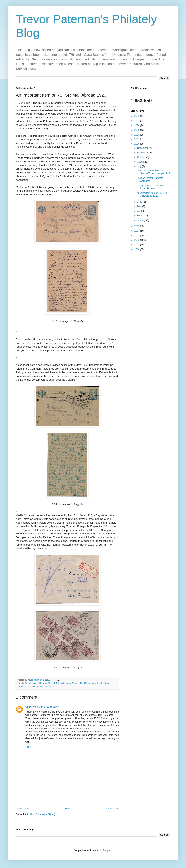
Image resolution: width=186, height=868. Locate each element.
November (143, 153)
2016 (137, 144)
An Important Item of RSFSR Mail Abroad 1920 (152, 194)
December (143, 148)
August (141, 162)
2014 (137, 231)
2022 (137, 116)
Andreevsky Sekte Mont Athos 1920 (42, 683)
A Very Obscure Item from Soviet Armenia (150, 187)
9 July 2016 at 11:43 (48, 707)
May (140, 206)
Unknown (31, 707)
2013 (137, 236)
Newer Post (23, 809)
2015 (137, 226)
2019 (137, 130)
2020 (137, 125)
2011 (137, 245)
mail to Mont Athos (69, 683)
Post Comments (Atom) (43, 814)
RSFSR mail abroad (88, 683)
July (140, 166)
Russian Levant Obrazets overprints (150, 179)
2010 (137, 249)
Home (68, 809)
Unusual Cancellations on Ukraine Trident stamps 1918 (153, 172)
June (140, 202)
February (142, 216)
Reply (28, 747)
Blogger (107, 850)
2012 (137, 240)
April (140, 211)
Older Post (112, 809)
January (142, 220)
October (142, 157)
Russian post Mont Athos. (43, 687)
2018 (137, 135)
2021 (137, 121)
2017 (137, 139)
